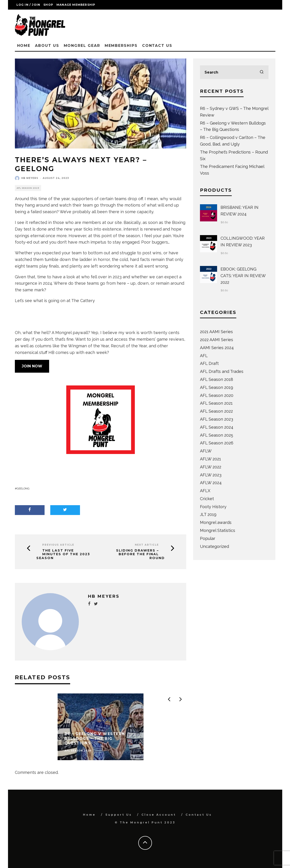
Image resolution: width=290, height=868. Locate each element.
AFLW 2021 (210, 459)
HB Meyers (30, 178)
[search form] (234, 72)
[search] (262, 72)
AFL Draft (209, 363)
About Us (47, 46)
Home (24, 46)
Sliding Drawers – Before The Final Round (140, 554)
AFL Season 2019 (217, 387)
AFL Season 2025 (217, 435)
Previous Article (58, 545)
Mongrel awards (216, 522)
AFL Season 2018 (217, 379)
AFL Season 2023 (28, 188)
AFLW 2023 (211, 475)
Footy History (213, 507)
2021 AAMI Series (216, 332)
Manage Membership (76, 5)
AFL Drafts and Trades (222, 371)
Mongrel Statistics (218, 530)
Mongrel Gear (82, 46)
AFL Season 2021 (216, 403)
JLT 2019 (208, 514)
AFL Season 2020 (217, 395)
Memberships (121, 46)
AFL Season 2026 (217, 443)
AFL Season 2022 (216, 411)
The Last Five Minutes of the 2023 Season (63, 554)
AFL (204, 356)
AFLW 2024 (211, 483)
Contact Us (157, 46)
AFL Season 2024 (217, 427)
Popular (208, 538)
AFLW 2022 (211, 467)
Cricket (207, 499)
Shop (48, 5)
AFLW (206, 451)
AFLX (205, 491)
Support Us (119, 815)
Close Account (159, 815)
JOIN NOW (32, 366)
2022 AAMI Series (217, 340)
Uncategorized (214, 546)
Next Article (147, 545)
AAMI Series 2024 (217, 348)
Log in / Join (28, 5)
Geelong (23, 488)
